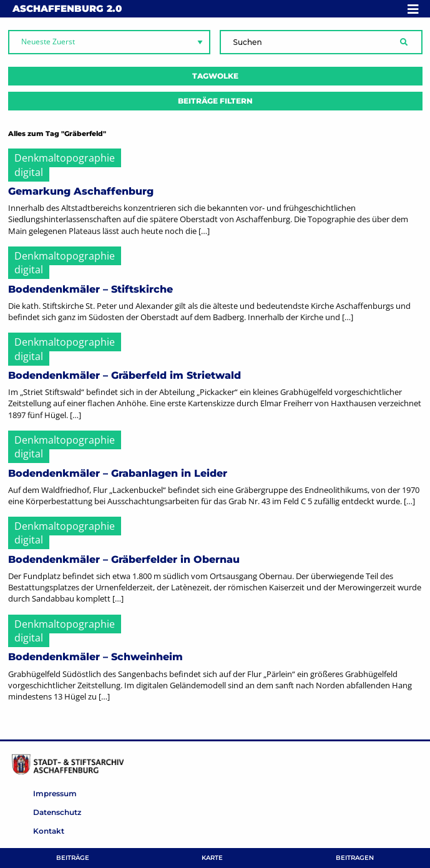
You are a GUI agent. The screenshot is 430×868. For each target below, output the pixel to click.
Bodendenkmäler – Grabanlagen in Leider (118, 473)
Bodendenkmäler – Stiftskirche (90, 289)
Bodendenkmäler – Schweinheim (95, 657)
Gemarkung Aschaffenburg (81, 191)
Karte (212, 858)
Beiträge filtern (215, 101)
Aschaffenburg (67, 8)
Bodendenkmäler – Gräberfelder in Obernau (124, 559)
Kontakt (49, 831)
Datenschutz (57, 812)
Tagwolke (215, 76)
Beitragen (355, 858)
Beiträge (73, 858)
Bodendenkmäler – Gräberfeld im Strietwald (125, 375)
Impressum (55, 793)
